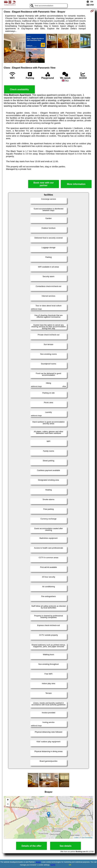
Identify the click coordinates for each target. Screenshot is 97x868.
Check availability (19, 89)
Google (38, 862)
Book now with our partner (44, 184)
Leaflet (76, 837)
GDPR (53, 865)
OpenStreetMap (87, 837)
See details (66, 846)
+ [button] (8, 800)
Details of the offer (31, 846)
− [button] (8, 804)
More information (76, 184)
